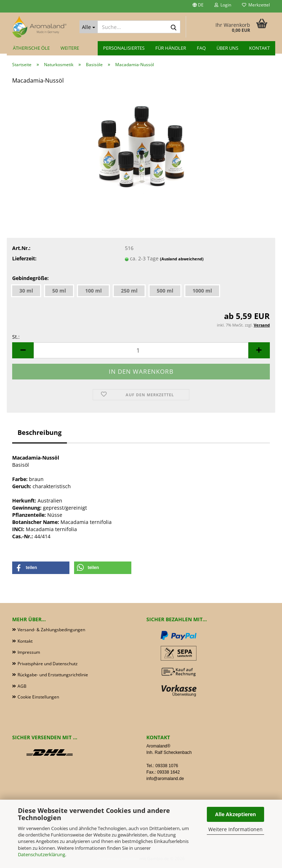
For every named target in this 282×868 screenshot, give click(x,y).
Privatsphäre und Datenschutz (48, 664)
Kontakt (259, 48)
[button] (198, 6)
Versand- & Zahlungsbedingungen (51, 630)
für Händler (171, 48)
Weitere (70, 48)
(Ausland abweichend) (182, 259)
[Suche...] (89, 27)
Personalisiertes (124, 48)
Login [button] (223, 5)
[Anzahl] (141, 350)
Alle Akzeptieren (235, 814)
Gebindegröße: (30, 278)
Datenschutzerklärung (42, 854)
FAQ (201, 48)
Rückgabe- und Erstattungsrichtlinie (53, 675)
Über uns (227, 48)
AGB (22, 686)
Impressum (29, 652)
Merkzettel (256, 5)
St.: (16, 337)
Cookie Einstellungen (38, 697)
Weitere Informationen (235, 829)
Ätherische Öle (31, 48)
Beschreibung (40, 432)
